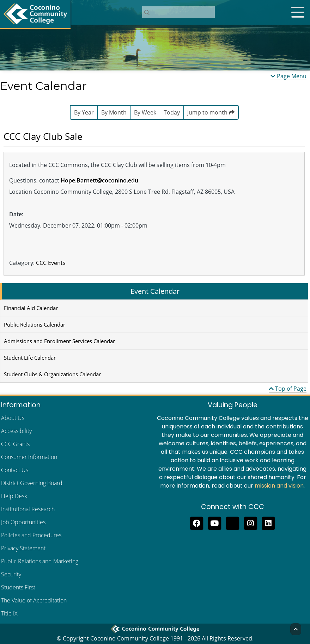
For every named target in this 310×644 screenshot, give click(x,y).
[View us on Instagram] (251, 522)
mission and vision (279, 486)
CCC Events (51, 263)
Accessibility (16, 431)
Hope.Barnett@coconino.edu (99, 180)
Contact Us (15, 470)
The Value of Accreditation (34, 600)
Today (172, 112)
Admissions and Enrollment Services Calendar (59, 341)
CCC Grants (15, 444)
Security (11, 574)
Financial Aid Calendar (31, 308)
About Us (13, 418)
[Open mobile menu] (298, 12)
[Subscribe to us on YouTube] (215, 522)
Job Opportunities (23, 522)
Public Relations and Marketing (40, 561)
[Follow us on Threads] (233, 522)
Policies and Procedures (31, 535)
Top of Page (288, 389)
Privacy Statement (23, 548)
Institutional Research (28, 509)
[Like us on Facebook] (197, 522)
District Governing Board (32, 483)
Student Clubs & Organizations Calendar (52, 374)
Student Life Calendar (30, 358)
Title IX (9, 613)
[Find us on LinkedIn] (269, 522)
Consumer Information (29, 457)
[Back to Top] (296, 629)
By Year (84, 112)
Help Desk (14, 496)
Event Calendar (155, 291)
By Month (114, 112)
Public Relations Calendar (35, 324)
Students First (18, 587)
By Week (145, 112)
